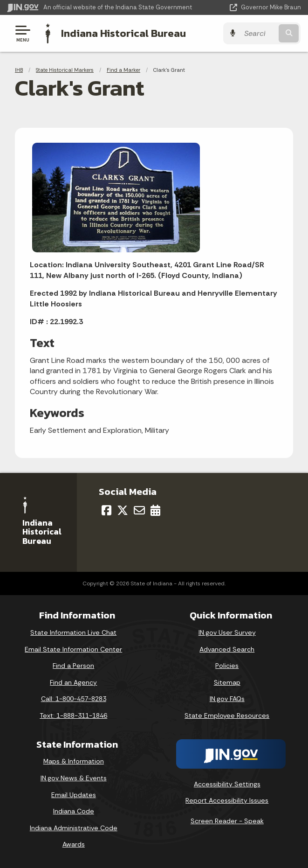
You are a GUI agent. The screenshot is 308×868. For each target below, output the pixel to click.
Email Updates (74, 795)
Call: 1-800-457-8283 (74, 699)
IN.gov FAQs (227, 699)
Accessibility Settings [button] (227, 784)
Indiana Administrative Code (74, 828)
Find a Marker (123, 70)
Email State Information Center (73, 649)
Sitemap (227, 682)
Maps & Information (74, 761)
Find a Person (73, 666)
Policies (227, 666)
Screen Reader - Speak (227, 821)
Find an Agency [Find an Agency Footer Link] (73, 682)
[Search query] (260, 33)
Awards (74, 844)
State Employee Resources (227, 715)
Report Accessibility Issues (227, 800)
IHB (19, 70)
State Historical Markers (65, 70)
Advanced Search (227, 649)
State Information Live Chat (73, 632)
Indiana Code (74, 811)
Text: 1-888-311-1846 (73, 715)
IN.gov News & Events (74, 778)
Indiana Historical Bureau (123, 33)
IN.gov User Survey (227, 632)
